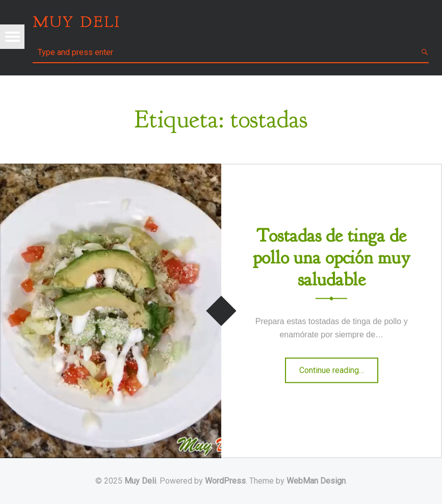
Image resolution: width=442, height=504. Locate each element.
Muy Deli (140, 481)
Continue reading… (339, 373)
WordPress (225, 481)
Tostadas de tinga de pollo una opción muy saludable (332, 257)
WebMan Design (316, 481)
